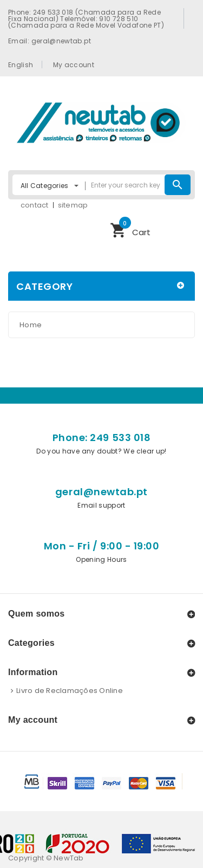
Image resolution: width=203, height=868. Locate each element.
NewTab (69, 858)
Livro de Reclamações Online (70, 691)
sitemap (73, 205)
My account (74, 64)
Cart (130, 229)
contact (35, 205)
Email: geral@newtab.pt (50, 41)
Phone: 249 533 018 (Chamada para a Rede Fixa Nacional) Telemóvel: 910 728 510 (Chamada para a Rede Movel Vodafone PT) (86, 18)
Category (44, 286)
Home (31, 325)
